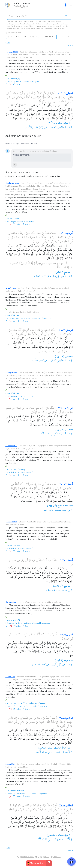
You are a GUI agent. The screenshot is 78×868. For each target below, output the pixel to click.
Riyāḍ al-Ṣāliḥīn (35, 37)
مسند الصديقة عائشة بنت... (54, 510)
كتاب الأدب (38, 361)
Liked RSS (57, 857)
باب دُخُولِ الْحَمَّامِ (62, 434)
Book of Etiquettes (39, 706)
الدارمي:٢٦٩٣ (66, 635)
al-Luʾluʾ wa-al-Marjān (65, 37)
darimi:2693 (11, 602)
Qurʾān (10, 37)
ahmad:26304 (11, 522)
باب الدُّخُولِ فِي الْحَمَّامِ (60, 277)
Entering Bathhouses (15, 396)
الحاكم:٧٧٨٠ (66, 718)
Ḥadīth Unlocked (23, 3)
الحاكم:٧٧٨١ (66, 805)
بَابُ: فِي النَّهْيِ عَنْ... (60, 665)
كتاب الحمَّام (40, 277)
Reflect (18, 224)
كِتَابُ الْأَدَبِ (41, 752)
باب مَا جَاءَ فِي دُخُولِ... (59, 361)
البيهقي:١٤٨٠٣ (65, 93)
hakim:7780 (10, 677)
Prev (8, 42)
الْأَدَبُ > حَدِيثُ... (61, 752)
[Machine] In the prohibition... (19, 623)
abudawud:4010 (12, 183)
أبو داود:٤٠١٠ (66, 233)
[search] (35, 16)
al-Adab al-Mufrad (49, 37)
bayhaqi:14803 (12, 52)
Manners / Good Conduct (44, 318)
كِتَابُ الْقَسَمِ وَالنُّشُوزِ (35, 128)
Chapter (36, 81)
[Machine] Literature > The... (18, 706)
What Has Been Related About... (19, 318)
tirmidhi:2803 (11, 288)
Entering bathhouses (15, 221)
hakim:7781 (10, 764)
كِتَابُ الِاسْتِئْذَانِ (38, 665)
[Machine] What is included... (18, 81)
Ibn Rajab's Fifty (21, 37)
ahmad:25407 (11, 446)
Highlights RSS (44, 857)
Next (70, 45)
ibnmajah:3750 (12, 372)
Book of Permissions (42, 623)
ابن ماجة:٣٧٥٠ (65, 408)
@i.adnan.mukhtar (27, 857)
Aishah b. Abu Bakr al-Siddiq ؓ (20, 472)
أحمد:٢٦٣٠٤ (66, 560)
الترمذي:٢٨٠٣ (66, 330)
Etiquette (29, 396)
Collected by (10, 176)
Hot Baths (30, 221)
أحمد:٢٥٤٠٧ (66, 484)
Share (18, 84)
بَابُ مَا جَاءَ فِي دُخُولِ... (59, 128)
